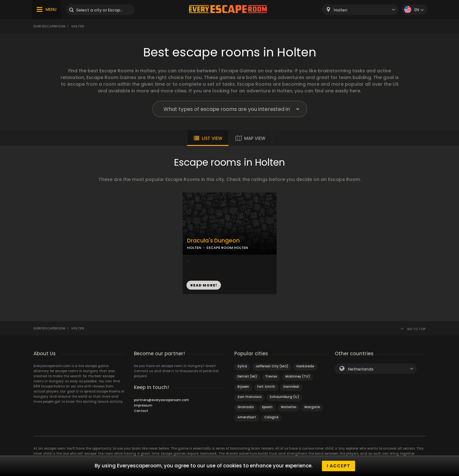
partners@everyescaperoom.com (161, 400)
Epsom (267, 407)
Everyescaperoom (49, 26)
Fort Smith (266, 387)
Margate (312, 407)
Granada (246, 407)
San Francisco (249, 397)
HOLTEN (194, 248)
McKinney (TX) (298, 376)
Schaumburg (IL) (284, 397)
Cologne (271, 417)
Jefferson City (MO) (272, 366)
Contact (141, 411)
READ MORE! (204, 285)
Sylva (242, 366)
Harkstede (305, 366)
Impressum (143, 405)
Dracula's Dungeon (213, 241)
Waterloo (288, 407)
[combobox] (360, 10)
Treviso (271, 376)
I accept (339, 466)
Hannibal (291, 387)
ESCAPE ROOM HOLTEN (227, 248)
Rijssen (243, 387)
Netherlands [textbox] (361, 369)
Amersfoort (247, 417)
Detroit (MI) (247, 376)
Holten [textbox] (341, 10)
